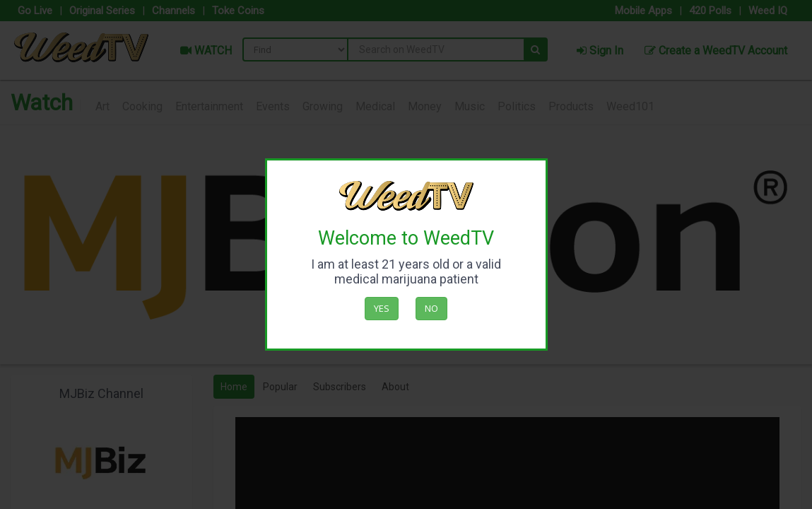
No (431, 308)
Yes (382, 308)
